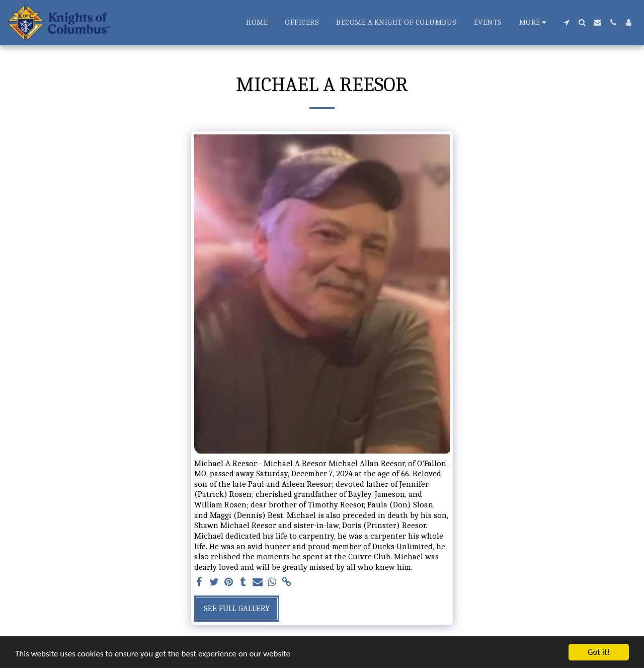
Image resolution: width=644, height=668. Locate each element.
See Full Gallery (237, 608)
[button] (566, 22)
